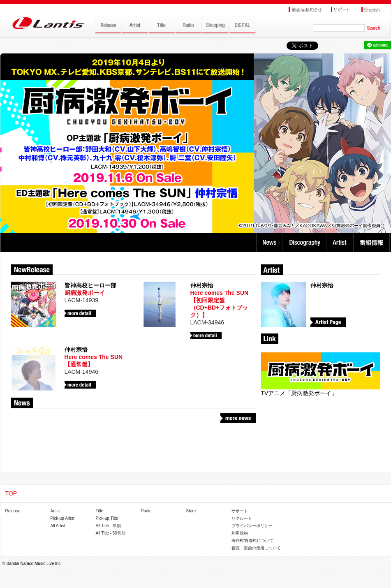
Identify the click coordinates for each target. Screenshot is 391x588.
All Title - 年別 (108, 526)
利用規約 (240, 533)
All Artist (58, 526)
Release (13, 511)
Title (100, 511)
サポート (240, 511)
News (270, 243)
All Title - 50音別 (111, 533)
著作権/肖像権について (253, 541)
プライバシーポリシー (252, 526)
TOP (11, 493)
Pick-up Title (107, 518)
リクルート (242, 518)
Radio (146, 511)
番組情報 (373, 243)
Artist (341, 243)
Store (191, 511)
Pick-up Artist (62, 518)
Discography (306, 243)
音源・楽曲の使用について (256, 548)
